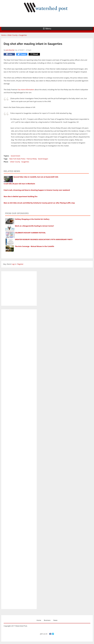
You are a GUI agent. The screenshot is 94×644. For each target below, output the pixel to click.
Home (3, 35)
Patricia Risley (32, 159)
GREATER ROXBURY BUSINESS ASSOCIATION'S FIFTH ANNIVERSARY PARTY (44, 239)
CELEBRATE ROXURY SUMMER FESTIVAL (30, 233)
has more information (26, 90)
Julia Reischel (10, 50)
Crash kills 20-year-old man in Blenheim (19, 184)
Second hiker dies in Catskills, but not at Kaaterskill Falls (36, 177)
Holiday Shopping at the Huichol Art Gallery (32, 219)
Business (47, 620)
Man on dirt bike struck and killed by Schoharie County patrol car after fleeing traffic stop (39, 203)
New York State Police (17, 159)
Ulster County (12, 35)
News (55, 620)
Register (20, 264)
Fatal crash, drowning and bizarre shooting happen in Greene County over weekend (37, 190)
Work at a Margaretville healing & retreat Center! (34, 226)
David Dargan (43, 159)
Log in (14, 264)
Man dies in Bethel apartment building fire (21, 196)
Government (15, 156)
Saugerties (23, 35)
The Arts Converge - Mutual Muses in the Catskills (35, 246)
